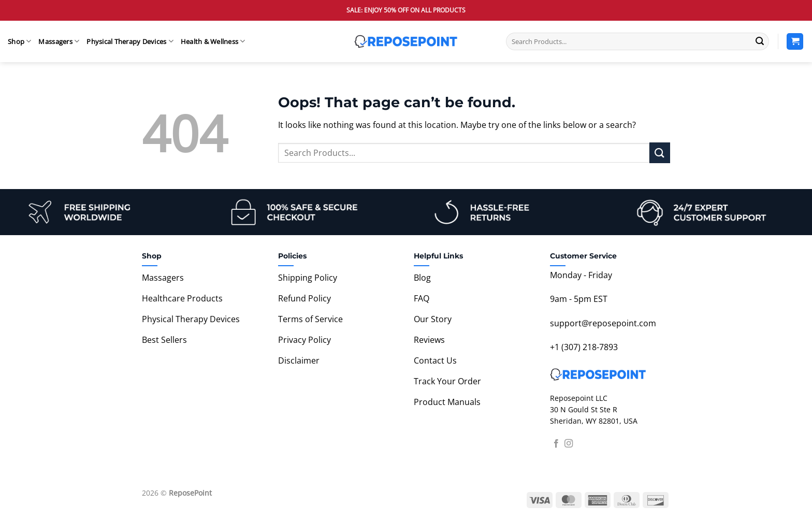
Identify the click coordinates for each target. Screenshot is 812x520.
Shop (19, 41)
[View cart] (795, 42)
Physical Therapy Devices (130, 41)
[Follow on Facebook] (556, 444)
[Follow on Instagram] (569, 444)
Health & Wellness (213, 41)
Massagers (59, 41)
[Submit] (760, 41)
